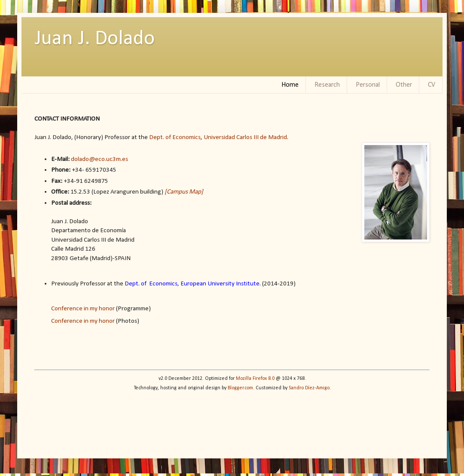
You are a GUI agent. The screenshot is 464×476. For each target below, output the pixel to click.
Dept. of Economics (175, 137)
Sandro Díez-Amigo (309, 388)
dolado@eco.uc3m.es (100, 159)
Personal (368, 85)
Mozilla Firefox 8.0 (255, 379)
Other (404, 85)
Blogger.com (240, 388)
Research (327, 85)
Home (290, 85)
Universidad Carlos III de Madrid (245, 137)
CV (432, 85)
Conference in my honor (83, 309)
